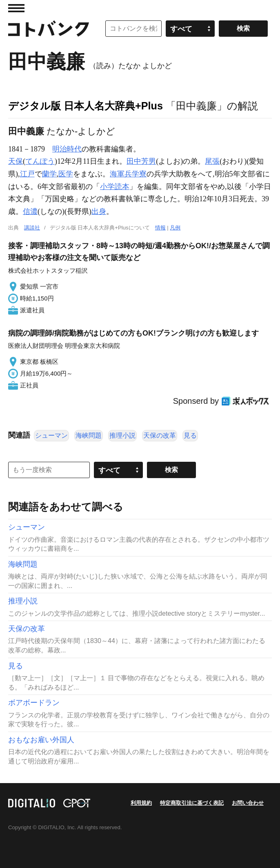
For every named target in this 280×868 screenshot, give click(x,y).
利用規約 (141, 803)
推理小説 (122, 435)
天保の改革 (160, 435)
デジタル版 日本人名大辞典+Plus (86, 106)
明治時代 (67, 149)
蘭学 (49, 174)
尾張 (212, 161)
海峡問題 (89, 435)
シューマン (51, 435)
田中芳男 (141, 161)
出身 (99, 211)
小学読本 (115, 187)
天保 (16, 161)
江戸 (27, 174)
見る (190, 435)
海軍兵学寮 (128, 174)
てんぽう (40, 161)
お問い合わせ (248, 803)
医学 (66, 174)
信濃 (30, 211)
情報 (160, 228)
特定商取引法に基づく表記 (192, 803)
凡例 (175, 228)
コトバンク (49, 29)
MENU (16, 8)
